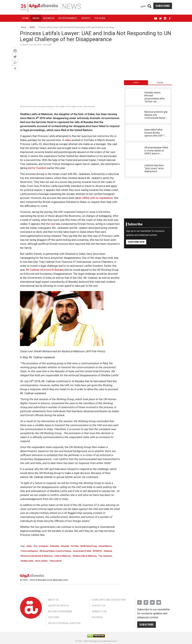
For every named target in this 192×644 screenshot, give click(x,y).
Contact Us (98, 606)
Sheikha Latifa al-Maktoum (85, 556)
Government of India (82, 551)
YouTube (156, 17)
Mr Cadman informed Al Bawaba (45, 270)
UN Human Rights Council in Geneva (55, 551)
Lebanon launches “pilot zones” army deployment (154, 168)
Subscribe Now (136, 242)
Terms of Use (99, 611)
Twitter (160, 17)
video (68, 140)
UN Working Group (88, 546)
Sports (86, 18)
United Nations (105, 546)
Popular (160, 82)
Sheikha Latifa (27, 561)
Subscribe (163, 6)
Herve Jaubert (41, 561)
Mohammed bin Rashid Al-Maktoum (37, 556)
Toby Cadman (55, 561)
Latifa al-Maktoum (63, 556)
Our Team (54, 617)
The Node (100, 18)
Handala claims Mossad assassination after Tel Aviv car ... (155, 97)
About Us (53, 600)
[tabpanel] (148, 133)
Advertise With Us (58, 606)
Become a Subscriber (60, 611)
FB (170, 17)
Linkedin (165, 17)
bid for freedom (37, 168)
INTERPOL (97, 551)
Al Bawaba (54, 546)
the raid (51, 224)
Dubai (29, 546)
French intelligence (29, 551)
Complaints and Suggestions (109, 600)
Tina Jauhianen (105, 556)
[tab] (136, 82)
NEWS (32, 27)
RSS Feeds (97, 617)
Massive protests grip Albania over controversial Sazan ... (156, 115)
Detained (65, 546)
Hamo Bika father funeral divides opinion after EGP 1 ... (156, 133)
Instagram (44, 546)
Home (25, 18)
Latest (136, 82)
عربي (143, 6)
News (36, 18)
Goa (35, 546)
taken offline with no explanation (94, 198)
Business (49, 18)
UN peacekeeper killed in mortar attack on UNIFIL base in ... (156, 150)
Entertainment (68, 18)
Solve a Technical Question (64, 623)
